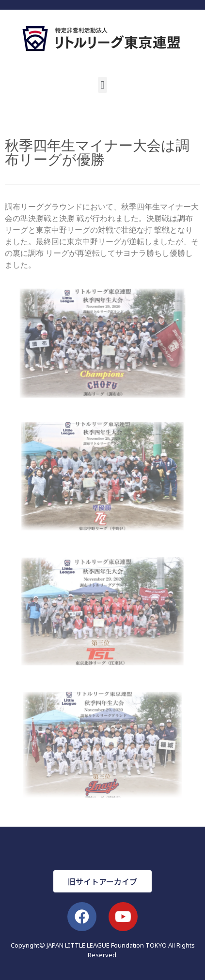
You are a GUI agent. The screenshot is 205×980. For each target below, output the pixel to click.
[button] (102, 85)
